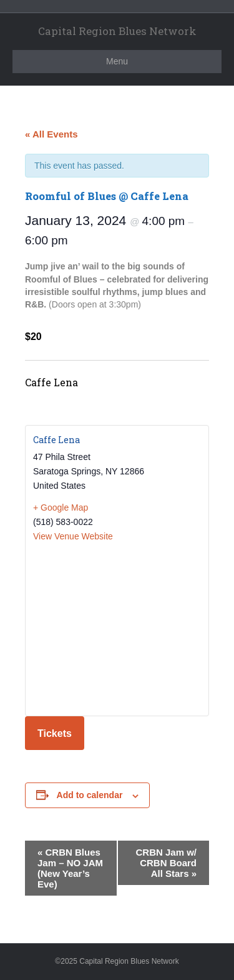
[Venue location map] (117, 628)
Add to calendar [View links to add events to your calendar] (90, 795)
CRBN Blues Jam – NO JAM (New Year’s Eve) (70, 868)
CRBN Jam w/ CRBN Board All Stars (166, 863)
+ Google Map (61, 507)
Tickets (55, 733)
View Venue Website (73, 536)
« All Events (51, 134)
